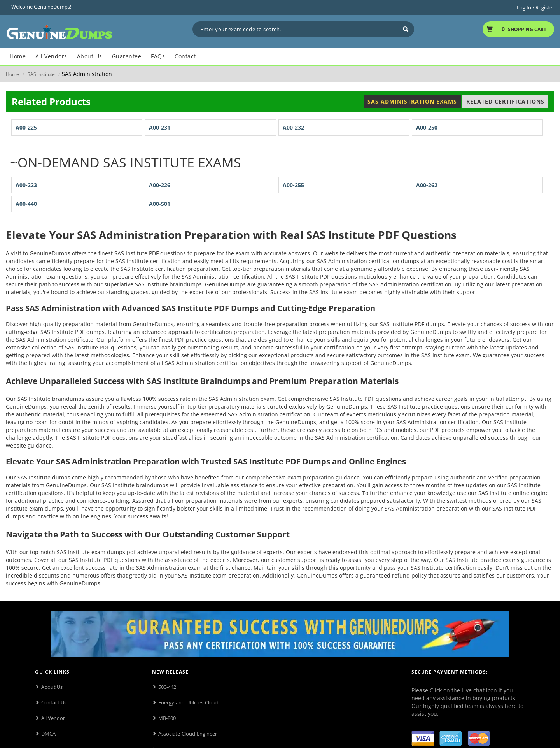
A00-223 (26, 185)
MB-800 (167, 718)
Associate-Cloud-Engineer (188, 734)
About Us (52, 687)
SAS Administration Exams (412, 101)
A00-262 (427, 185)
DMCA (48, 734)
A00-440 (26, 204)
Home (12, 74)
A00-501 (160, 204)
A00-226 (160, 185)
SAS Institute (41, 74)
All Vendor (53, 718)
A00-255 (293, 185)
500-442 (167, 687)
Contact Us (54, 702)
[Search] (404, 29)
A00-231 (160, 127)
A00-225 (26, 127)
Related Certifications (505, 101)
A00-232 (293, 127)
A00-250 (427, 127)
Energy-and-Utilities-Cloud (188, 702)
